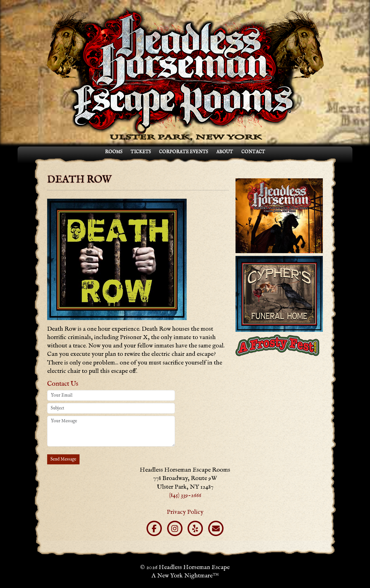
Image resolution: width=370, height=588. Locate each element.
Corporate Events (183, 152)
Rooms (114, 152)
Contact (253, 152)
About (225, 152)
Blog (360, 584)
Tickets (141, 152)
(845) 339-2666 (185, 495)
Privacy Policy (185, 512)
